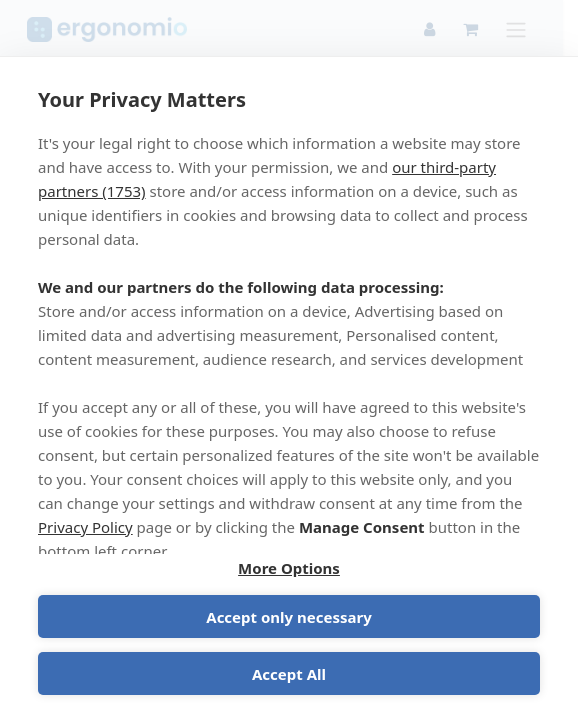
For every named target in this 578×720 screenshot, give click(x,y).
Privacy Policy (85, 527)
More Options (289, 568)
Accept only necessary (288, 617)
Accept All (289, 674)
